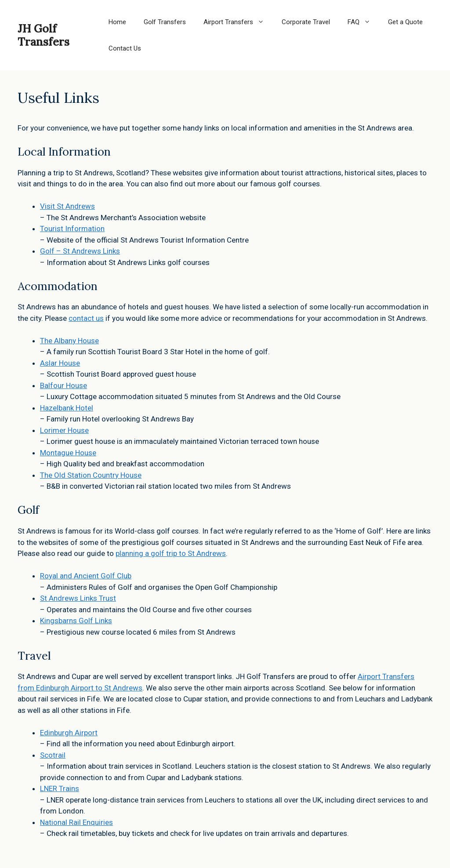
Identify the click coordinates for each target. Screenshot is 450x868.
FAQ (363, 22)
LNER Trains (60, 788)
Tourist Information (72, 229)
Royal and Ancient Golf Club (86, 576)
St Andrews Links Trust (78, 598)
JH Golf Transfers (44, 35)
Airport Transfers (238, 22)
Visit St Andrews (67, 206)
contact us (86, 318)
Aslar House (60, 363)
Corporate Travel (306, 22)
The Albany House (69, 341)
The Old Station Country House (91, 475)
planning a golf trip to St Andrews (171, 553)
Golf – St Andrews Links (80, 251)
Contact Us (125, 48)
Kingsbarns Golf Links (76, 621)
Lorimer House (64, 430)
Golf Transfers (165, 22)
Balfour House (64, 385)
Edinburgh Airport (69, 733)
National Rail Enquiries (76, 822)
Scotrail (53, 755)
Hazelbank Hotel (67, 408)
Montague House (68, 453)
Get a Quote (405, 22)
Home (117, 22)
